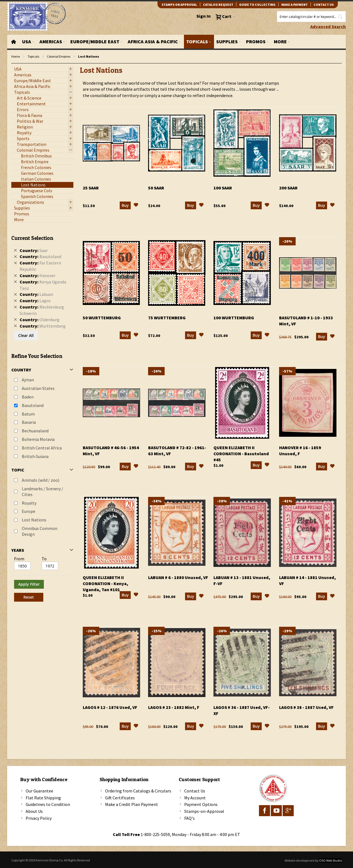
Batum (28, 414)
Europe (29, 511)
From (19, 559)
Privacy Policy (39, 818)
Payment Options (201, 804)
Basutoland (33, 405)
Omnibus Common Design (40, 531)
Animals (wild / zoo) (41, 480)
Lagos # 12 (110, 707)
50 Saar (156, 188)
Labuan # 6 (178, 577)
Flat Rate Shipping (43, 798)
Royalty (29, 503)
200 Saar (288, 188)
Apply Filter (29, 584)
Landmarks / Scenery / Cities (42, 491)
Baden (28, 397)
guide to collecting (257, 5)
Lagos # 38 (306, 707)
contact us (324, 5)
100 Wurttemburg (234, 318)
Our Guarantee (39, 791)
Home (16, 56)
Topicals (33, 56)
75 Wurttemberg (167, 318)
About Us (34, 811)
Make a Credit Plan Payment (132, 804)
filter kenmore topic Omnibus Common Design (14, 64)
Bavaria (29, 422)
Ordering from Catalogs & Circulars (138, 791)
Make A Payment (295, 5)
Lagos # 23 (174, 707)
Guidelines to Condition (48, 804)
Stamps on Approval (179, 5)
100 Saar (223, 188)
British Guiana (35, 456)
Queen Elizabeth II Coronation (241, 454)
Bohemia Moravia (38, 439)
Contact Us (195, 791)
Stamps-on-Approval (204, 811)
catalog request (218, 5)
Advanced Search (328, 26)
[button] (136, 206)
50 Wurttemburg (102, 318)
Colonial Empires (59, 56)
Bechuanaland (35, 431)
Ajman (28, 380)
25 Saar (91, 188)
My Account (195, 798)
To (44, 559)
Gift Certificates (120, 798)
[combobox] (311, 17)
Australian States (38, 388)
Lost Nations (34, 520)
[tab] (42, 416)
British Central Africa (42, 448)
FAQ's (189, 818)
